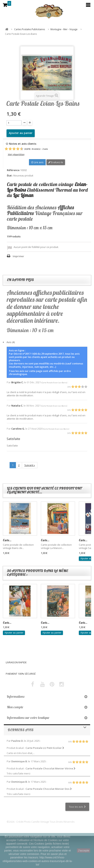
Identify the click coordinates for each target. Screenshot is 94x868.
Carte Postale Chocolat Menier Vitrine (51, 768)
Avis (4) (11, 342)
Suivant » (30, 465)
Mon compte (15, 707)
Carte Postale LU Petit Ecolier (45, 748)
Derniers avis (21, 730)
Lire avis (37, 162)
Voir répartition (16, 154)
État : (10, 176)
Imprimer (18, 256)
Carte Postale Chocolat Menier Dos (49, 789)
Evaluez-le (56, 162)
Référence (13, 170)
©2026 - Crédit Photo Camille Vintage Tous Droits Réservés (41, 822)
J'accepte (84, 851)
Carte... (7, 540)
